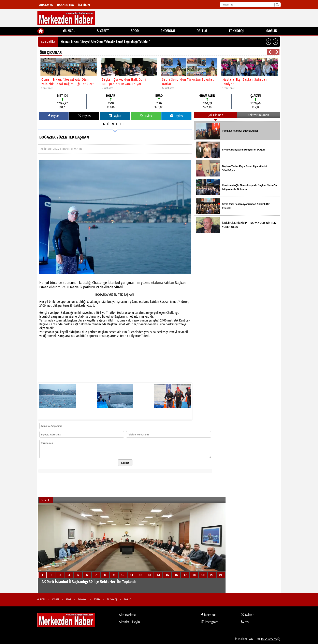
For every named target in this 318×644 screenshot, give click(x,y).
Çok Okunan (215, 115)
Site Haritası (127, 615)
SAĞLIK (272, 31)
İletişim (84, 5)
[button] (269, 42)
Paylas (54, 116)
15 (167, 575)
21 (221, 575)
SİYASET (103, 31)
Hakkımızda (66, 5)
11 (132, 575)
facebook (209, 615)
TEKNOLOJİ (237, 31)
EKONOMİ (168, 31)
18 (194, 575)
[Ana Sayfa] (41, 31)
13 (149, 575)
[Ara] (277, 5)
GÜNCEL (69, 31)
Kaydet (125, 463)
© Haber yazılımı (258, 639)
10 (123, 575)
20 (212, 575)
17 (185, 575)
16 (176, 575)
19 (203, 575)
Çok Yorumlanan (258, 115)
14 (158, 575)
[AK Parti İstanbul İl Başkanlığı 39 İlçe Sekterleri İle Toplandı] (132, 548)
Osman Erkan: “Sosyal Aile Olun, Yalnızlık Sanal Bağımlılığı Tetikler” (106, 42)
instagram (210, 622)
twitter (247, 615)
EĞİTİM (202, 31)
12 (141, 575)
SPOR (135, 31)
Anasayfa (46, 5)
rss (245, 622)
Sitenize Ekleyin (129, 622)
